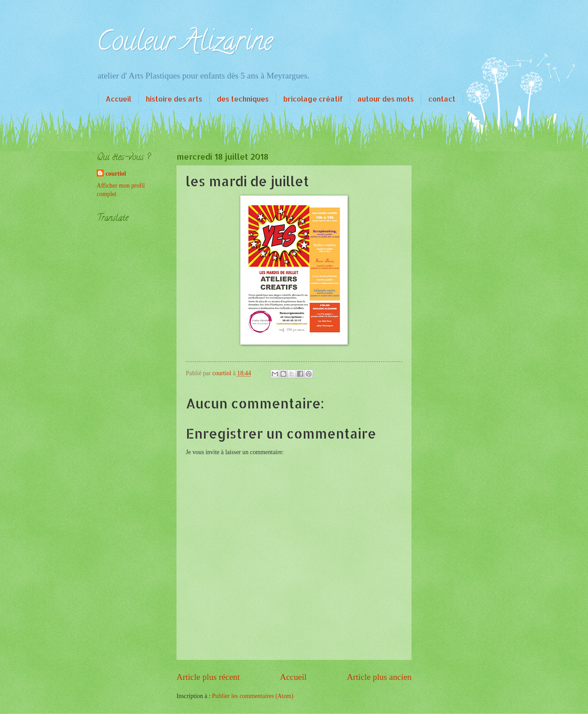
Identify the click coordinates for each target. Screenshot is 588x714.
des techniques (243, 99)
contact (442, 99)
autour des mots (386, 99)
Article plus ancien (379, 677)
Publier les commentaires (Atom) (253, 696)
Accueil (118, 99)
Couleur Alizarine (185, 44)
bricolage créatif (313, 99)
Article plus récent (208, 677)
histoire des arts (174, 99)
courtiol (116, 174)
